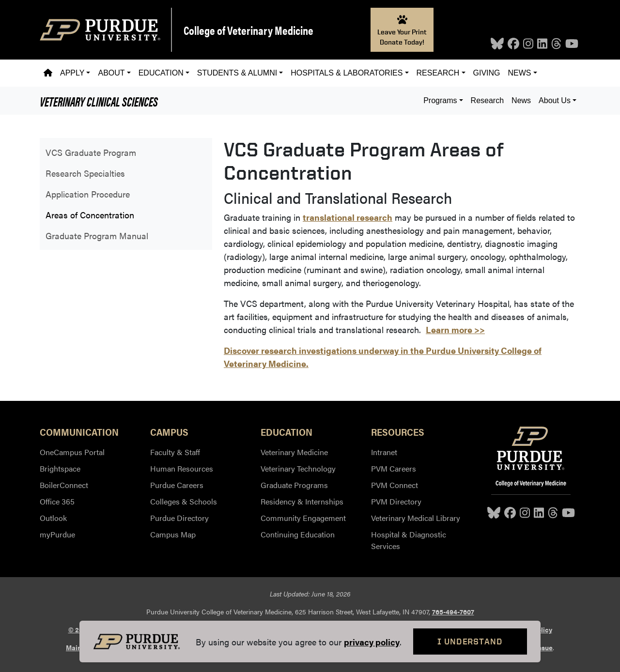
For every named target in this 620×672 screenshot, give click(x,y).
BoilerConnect (64, 485)
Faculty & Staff (175, 452)
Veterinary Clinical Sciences (99, 101)
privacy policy (372, 642)
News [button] (520, 73)
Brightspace (60, 468)
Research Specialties (85, 173)
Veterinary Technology (298, 468)
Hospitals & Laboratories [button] (347, 73)
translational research (348, 217)
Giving (487, 73)
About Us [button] (555, 100)
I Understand (470, 641)
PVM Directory (396, 501)
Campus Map (173, 534)
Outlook (53, 518)
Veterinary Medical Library (416, 518)
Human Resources (182, 468)
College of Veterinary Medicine (248, 30)
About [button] (111, 73)
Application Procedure (88, 194)
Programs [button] (440, 100)
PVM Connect (395, 485)
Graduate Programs (294, 485)
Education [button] (161, 73)
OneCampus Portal (72, 452)
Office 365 (57, 501)
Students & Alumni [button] (237, 73)
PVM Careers (394, 468)
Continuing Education (298, 534)
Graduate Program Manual (97, 236)
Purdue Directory (179, 518)
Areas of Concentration (90, 215)
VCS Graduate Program (91, 152)
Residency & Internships (302, 501)
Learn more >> (455, 329)
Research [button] (438, 73)
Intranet (384, 452)
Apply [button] (72, 73)
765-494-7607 (453, 611)
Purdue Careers (177, 485)
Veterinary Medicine (294, 452)
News (521, 100)
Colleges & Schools (184, 501)
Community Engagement (303, 518)
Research (487, 100)
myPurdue (57, 534)
